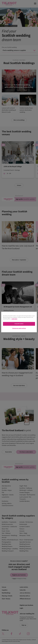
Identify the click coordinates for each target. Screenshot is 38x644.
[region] (19, 322)
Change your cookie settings (19, 328)
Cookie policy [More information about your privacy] (14, 319)
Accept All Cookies (19, 324)
